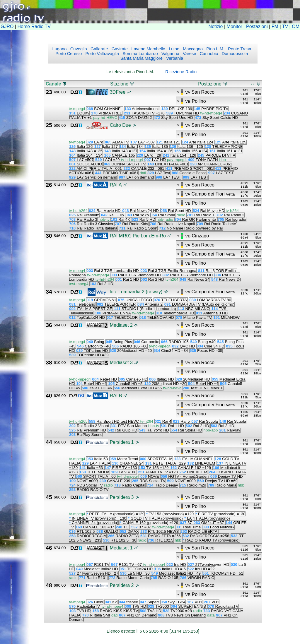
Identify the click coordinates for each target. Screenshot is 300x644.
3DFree (118, 92)
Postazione (210, 84)
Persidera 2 (122, 585)
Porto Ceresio (69, 54)
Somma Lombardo (140, 54)
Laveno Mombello (148, 49)
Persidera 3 (122, 497)
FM (275, 26)
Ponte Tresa (239, 49)
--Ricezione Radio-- (181, 72)
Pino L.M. (215, 49)
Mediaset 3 (121, 363)
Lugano (60, 49)
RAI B (116, 396)
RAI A (116, 185)
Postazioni (257, 26)
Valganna (170, 54)
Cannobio (208, 54)
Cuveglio (78, 49)
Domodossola (234, 54)
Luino (173, 49)
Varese (189, 54)
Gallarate (99, 49)
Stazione (119, 84)
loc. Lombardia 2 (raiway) (136, 292)
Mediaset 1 (121, 548)
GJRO (7, 26)
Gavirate (119, 49)
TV (285, 26)
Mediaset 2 (121, 325)
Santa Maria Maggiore (142, 58)
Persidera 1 (122, 442)
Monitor (235, 26)
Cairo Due (120, 125)
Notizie (216, 26)
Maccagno (192, 49)
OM (296, 26)
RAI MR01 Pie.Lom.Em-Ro (138, 236)
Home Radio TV (34, 26)
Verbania (174, 58)
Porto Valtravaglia (102, 54)
